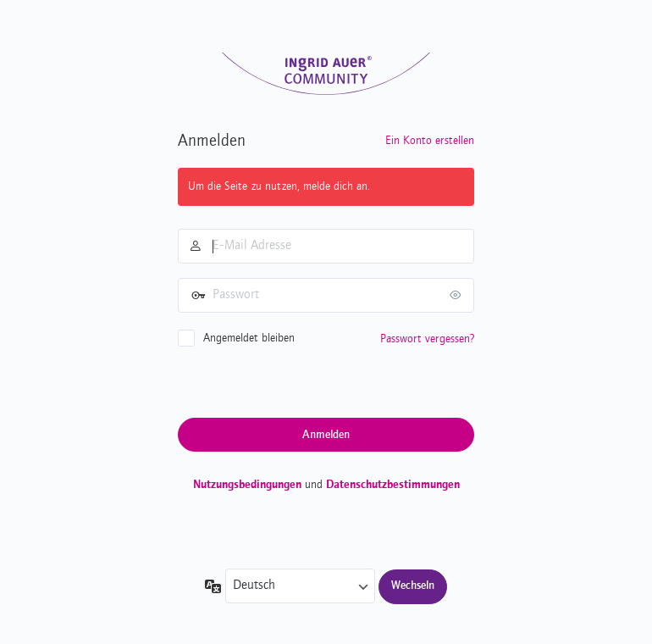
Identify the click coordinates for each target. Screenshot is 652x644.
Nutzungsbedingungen (247, 485)
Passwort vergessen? (427, 339)
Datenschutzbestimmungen (393, 485)
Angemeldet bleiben (249, 338)
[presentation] (307, 381)
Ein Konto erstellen (430, 141)
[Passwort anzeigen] (457, 295)
